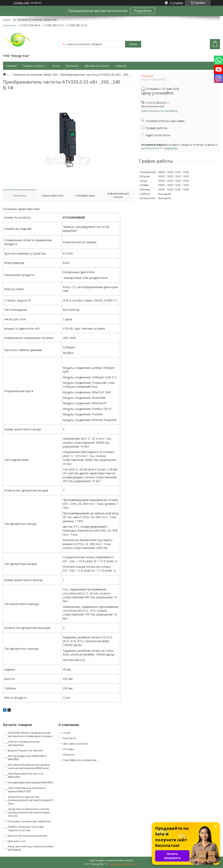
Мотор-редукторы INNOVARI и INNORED (27, 758)
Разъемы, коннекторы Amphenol (29, 821)
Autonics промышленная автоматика (24, 743)
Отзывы (69, 749)
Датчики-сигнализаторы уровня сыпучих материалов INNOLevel (29, 766)
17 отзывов (176, 3)
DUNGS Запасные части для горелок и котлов (26, 828)
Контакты (72, 66)
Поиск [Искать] (133, 44)
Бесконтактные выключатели (27, 836)
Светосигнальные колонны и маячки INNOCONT (27, 790)
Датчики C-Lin (17, 841)
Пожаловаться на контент (123, 864)
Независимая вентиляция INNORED (31, 782)
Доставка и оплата (97, 66)
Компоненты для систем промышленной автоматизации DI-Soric (31, 800)
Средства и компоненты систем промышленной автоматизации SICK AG (29, 812)
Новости (121, 66)
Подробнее (143, 11)
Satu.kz (130, 860)
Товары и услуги (33, 66)
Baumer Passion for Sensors (26, 750)
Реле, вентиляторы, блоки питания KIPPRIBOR (31, 848)
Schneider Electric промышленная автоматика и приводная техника (30, 734)
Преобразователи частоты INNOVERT (26, 775)
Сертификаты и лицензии (80, 760)
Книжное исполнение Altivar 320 (35, 75)
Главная (11, 66)
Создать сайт (21, 3)
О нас (56, 66)
